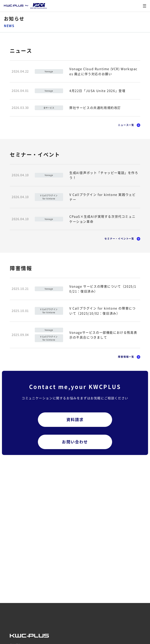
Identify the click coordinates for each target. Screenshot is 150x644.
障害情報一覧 (126, 357)
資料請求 (75, 420)
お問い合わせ (75, 442)
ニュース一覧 (126, 125)
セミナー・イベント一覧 (119, 239)
